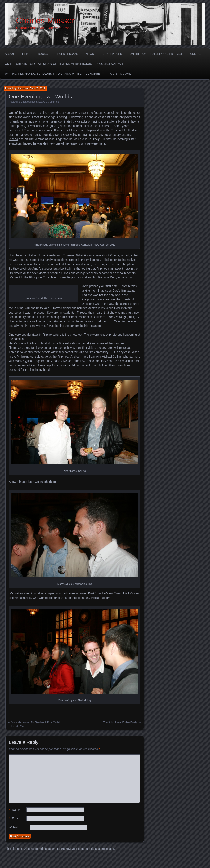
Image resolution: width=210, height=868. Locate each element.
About (10, 54)
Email (14, 818)
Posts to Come (120, 74)
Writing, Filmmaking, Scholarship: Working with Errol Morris (53, 74)
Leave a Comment (49, 102)
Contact (197, 54)
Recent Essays (67, 54)
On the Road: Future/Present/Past (156, 54)
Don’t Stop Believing (68, 135)
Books (43, 54)
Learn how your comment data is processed (86, 849)
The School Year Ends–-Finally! (121, 722)
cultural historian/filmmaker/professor (43, 28)
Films (26, 54)
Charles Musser (45, 21)
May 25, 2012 (38, 88)
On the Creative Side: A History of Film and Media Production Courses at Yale (65, 64)
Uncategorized (29, 102)
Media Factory (100, 598)
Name (14, 810)
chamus (21, 88)
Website (14, 827)
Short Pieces (112, 54)
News (90, 54)
